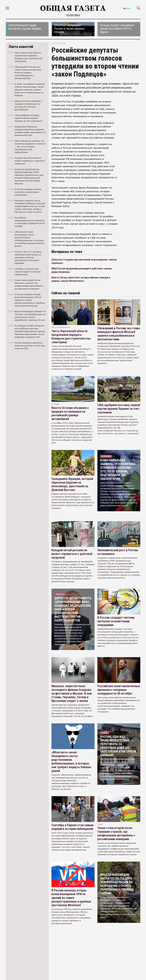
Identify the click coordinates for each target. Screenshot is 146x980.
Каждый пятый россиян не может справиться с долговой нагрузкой (72, 554)
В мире (105, 733)
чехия (100, 824)
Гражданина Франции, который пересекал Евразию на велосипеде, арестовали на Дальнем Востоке (72, 484)
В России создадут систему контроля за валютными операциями (116, 621)
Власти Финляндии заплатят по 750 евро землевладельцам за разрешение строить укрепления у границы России (117, 884)
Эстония (55, 404)
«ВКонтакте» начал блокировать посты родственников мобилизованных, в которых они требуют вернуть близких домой (71, 762)
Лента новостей (21, 47)
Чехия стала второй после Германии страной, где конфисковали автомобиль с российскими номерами (116, 833)
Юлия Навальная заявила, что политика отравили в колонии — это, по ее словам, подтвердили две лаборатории (118, 470)
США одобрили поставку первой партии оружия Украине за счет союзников (119, 409)
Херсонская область (61, 327)
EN (129, 9)
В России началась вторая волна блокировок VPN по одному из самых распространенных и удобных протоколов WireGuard (71, 898)
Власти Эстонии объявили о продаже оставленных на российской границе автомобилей (70, 413)
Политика (73, 15)
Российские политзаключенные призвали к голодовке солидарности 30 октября (119, 690)
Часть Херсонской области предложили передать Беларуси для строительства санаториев (71, 337)
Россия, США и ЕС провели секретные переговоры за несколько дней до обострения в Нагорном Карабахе (118, 746)
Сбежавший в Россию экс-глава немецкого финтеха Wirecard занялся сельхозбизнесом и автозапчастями (119, 334)
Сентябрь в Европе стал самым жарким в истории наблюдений (72, 827)
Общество (60, 594)
